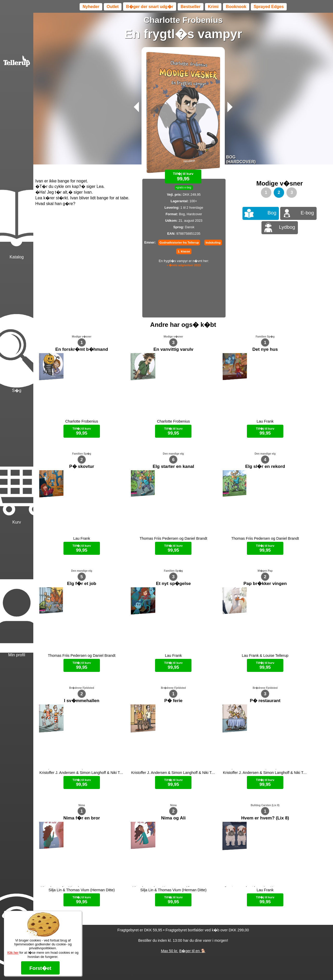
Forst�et (40, 968)
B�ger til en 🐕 (192, 858)
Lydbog (287, 227)
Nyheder (91, 7)
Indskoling (213, 243)
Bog (272, 213)
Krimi (213, 7)
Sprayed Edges (269, 7)
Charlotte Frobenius (183, 20)
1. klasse (184, 251)
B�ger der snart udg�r (149, 7)
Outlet (113, 7)
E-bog (307, 213)
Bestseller (191, 7)
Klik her (13, 953)
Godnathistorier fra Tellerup (179, 243)
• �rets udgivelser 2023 (184, 265)
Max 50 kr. (169, 858)
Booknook (236, 7)
